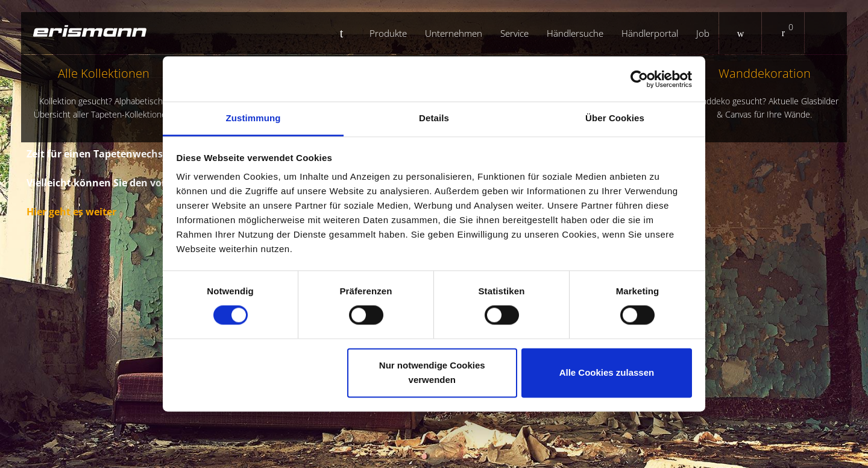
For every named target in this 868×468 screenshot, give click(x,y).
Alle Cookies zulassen (607, 372)
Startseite (346, 33)
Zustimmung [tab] (253, 118)
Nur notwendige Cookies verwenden (432, 372)
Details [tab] (434, 118)
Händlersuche (575, 33)
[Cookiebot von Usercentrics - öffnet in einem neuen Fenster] (639, 79)
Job (703, 33)
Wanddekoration (764, 93)
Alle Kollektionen (104, 93)
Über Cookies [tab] (615, 118)
